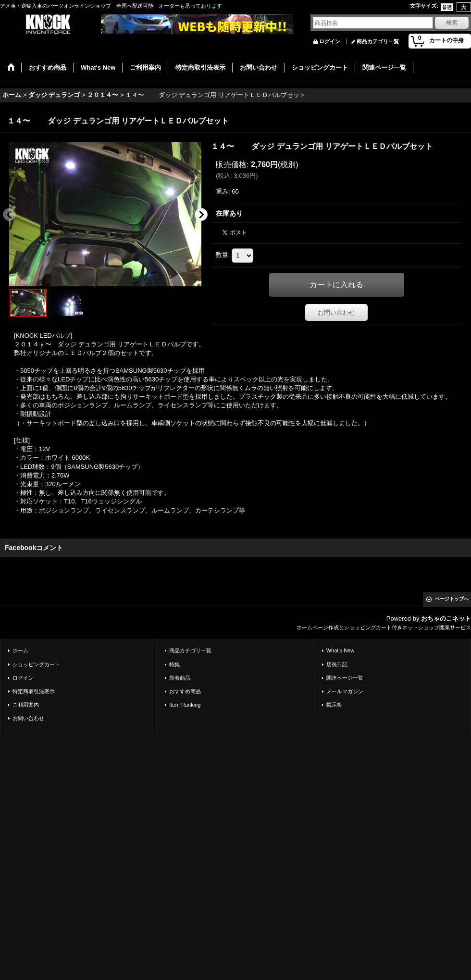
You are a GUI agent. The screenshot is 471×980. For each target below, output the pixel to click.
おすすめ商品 (185, 691)
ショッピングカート (36, 664)
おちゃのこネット (446, 619)
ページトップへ (452, 599)
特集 (174, 664)
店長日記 (337, 664)
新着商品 (180, 678)
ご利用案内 (26, 705)
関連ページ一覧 (345, 678)
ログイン (330, 41)
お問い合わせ (336, 312)
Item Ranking (185, 705)
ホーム (20, 650)
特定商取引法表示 (34, 691)
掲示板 (334, 705)
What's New (341, 650)
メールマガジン (345, 691)
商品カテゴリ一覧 (378, 41)
